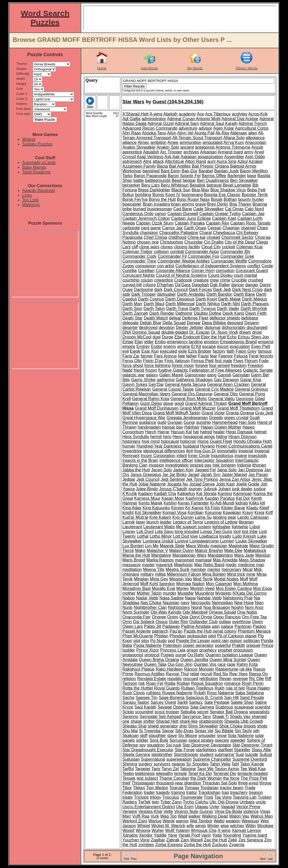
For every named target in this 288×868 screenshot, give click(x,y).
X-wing (224, 830)
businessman (160, 209)
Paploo (260, 626)
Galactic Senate (258, 370)
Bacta (163, 166)
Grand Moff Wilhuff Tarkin (177, 413)
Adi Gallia (131, 119)
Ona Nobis (247, 612)
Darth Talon (154, 309)
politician (252, 641)
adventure (188, 128)
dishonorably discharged (244, 328)
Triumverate (191, 797)
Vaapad (228, 807)
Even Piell (261, 346)
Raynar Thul (177, 674)
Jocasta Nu (177, 484)
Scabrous (224, 707)
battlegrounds (158, 180)
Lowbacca (209, 536)
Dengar (194, 323)
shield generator (163, 726)
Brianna (260, 204)
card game (151, 228)
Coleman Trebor (138, 252)
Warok (169, 821)
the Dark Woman (206, 778)
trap (225, 792)
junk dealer (242, 489)
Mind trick (236, 574)
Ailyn (172, 133)
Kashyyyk (194, 498)
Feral (253, 356)
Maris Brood (134, 560)
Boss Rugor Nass (193, 199)
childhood (177, 237)
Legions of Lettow (221, 522)
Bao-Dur (190, 171)
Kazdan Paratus (220, 498)
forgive (202, 365)
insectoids (258, 456)
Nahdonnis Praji (238, 598)
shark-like (189, 721)
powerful (223, 645)
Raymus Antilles (150, 674)
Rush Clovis (134, 693)
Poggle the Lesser (193, 641)
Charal (206, 233)
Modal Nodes (226, 579)
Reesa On (258, 674)
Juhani (225, 489)
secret (203, 712)
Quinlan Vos (205, 664)
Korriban (195, 513)
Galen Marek (171, 375)
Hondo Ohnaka (248, 441)
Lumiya (181, 541)
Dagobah (200, 285)
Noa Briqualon (217, 607)
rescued (191, 679)
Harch (151, 432)
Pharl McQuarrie (138, 636)
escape (209, 346)
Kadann (145, 494)
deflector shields (225, 318)
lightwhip (240, 527)
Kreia (259, 513)
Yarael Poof (189, 835)
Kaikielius (186, 494)
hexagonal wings (199, 437)
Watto (219, 821)
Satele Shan (242, 702)
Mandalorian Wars (189, 555)
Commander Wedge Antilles (184, 261)
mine (251, 574)
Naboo (129, 598)
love (194, 536)
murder (170, 593)
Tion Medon (157, 788)
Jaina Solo (227, 470)
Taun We (205, 769)
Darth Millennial (180, 304)
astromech (132, 161)
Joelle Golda (248, 484)
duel (157, 337)
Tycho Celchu (196, 802)
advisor (205, 128)
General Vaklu (222, 399)
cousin (147, 280)
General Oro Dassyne (192, 394)
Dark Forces (201, 290)
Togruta (176, 788)
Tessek (129, 778)
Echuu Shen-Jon (253, 337)
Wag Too (169, 816)
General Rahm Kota (150, 399)
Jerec (257, 479)
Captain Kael (224, 218)
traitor (192, 792)
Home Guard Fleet (215, 441)
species (222, 740)
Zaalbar (158, 840)
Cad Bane (183, 209)
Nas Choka (151, 603)
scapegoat (244, 707)
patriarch (160, 631)
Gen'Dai (156, 384)
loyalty (225, 536)
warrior (182, 821)
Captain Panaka (190, 223)
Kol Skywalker (148, 513)
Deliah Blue (151, 323)
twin (155, 802)
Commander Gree (237, 256)
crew (214, 280)
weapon (233, 821)
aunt (211, 161)
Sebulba (188, 712)
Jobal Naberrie (152, 484)
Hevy (177, 437)
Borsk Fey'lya (135, 199)
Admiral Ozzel (161, 123)
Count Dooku (220, 275)
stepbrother (162, 755)
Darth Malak (229, 299)
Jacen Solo (162, 470)
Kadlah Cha (165, 494)
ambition (159, 142)
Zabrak (173, 840)
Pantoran (243, 626)
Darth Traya (177, 309)
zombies (146, 845)
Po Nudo (159, 641)
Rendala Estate (152, 679)
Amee (173, 142)
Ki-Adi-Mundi (222, 503)
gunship (203, 422)
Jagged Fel (205, 470)
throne (265, 783)
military (147, 574)
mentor (214, 569)
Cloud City (211, 247)
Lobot (255, 527)
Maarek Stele (172, 546)
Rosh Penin (253, 683)
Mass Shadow (252, 560)
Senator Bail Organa (229, 712)
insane (241, 456)
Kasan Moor (173, 498)
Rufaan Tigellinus (197, 688)
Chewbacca (224, 233)
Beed (177, 180)
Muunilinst (204, 593)
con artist (166, 266)
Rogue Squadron (207, 683)
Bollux (128, 195)
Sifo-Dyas (184, 731)
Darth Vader (228, 309)
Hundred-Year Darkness (159, 446)
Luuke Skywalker (251, 541)
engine (184, 346)
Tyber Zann (171, 802)
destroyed (148, 328)
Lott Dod (181, 536)
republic (175, 679)
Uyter (214, 807)
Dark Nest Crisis (247, 290)
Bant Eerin (171, 171)
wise (225, 826)
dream (245, 332)
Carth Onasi (195, 228)
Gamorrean (195, 375)
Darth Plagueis (255, 304)
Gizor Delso (151, 403)
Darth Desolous (180, 299)
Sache (128, 698)
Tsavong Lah (245, 797)
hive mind (151, 441)
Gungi (189, 422)
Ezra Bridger (200, 351)
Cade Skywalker (209, 209)
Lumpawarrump (204, 541)
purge (181, 655)
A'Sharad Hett (135, 114)
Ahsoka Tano (154, 133)
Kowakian (232, 513)
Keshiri (170, 503)
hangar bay (172, 427)
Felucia (241, 356)
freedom (239, 365)
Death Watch (156, 318)
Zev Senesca (251, 840)
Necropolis (201, 603)
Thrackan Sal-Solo (220, 783)
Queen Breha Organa (159, 660)
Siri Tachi (243, 731)
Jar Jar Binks (174, 475)
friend (139, 370)
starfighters (206, 750)
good (179, 403)
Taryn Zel (170, 769)
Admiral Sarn (187, 123)
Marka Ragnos (160, 560)
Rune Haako (258, 688)
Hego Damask (239, 432)
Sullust (266, 755)
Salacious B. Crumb (204, 698)
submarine (225, 755)
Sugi (240, 755)
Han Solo (247, 422)
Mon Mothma (245, 584)
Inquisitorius (222, 456)
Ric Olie (256, 679)
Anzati (257, 147)
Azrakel (256, 161)
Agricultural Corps (252, 128)
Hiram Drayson (243, 437)
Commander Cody (140, 256)
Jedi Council (148, 479)
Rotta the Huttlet (138, 688)
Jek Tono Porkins (202, 479)
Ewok (135, 351)
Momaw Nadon (190, 584)
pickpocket (197, 636)
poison (236, 641)
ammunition (191, 142)
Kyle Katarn (160, 517)
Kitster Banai (233, 508)
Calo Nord (254, 209)
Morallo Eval (164, 588)
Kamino (225, 494)
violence (251, 811)
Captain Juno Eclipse (191, 218)
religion (129, 679)
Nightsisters (179, 607)
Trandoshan (209, 792)
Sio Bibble (224, 731)
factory (219, 351)
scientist (263, 707)
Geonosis (245, 399)
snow (222, 736)
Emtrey (143, 346)
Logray (129, 532)
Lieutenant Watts (159, 527)
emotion (211, 342)
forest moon (183, 365)
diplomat (212, 328)
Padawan (171, 626)
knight (128, 513)
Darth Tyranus (203, 309)
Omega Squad (222, 612)
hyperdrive (132, 451)
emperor (266, 342)
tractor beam (232, 788)
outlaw (225, 622)
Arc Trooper (171, 152)
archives (191, 152)
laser (141, 522)
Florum (251, 361)
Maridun (263, 555)
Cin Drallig (214, 242)
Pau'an (176, 631)
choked (213, 237)
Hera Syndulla (136, 437)
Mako (140, 551)
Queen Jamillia (194, 660)
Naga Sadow (172, 598)
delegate (130, 323)
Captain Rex (218, 223)
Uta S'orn (185, 807)
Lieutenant (132, 527)
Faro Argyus (165, 356)
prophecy (208, 650)
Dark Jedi (222, 290)
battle (139, 180)
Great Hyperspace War (144, 418)
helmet (260, 432)
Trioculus (171, 797)
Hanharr (192, 427)
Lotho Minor (161, 536)
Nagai (190, 598)
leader (166, 522)
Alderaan (239, 133)
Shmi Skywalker (203, 726)
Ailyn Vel (185, 133)
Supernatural (153, 759)
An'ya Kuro (234, 142)
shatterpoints (211, 721)
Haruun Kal (181, 432)
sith (256, 731)
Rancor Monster (199, 669)
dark (158, 290)
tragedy (163, 792)
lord (237, 532)
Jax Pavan (258, 475)
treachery (239, 792)
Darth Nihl (230, 304)
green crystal (236, 418)
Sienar (168, 731)
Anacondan (256, 142)
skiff (144, 736)
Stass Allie (261, 750)
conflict (254, 266)
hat (196, 432)
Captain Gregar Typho (220, 214)
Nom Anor (254, 607)
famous (265, 351)
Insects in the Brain (140, 460)
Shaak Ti (220, 717)
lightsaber (221, 527)
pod (172, 641)
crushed (256, 280)
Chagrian (231, 228)
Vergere (130, 811)
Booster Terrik (255, 195)
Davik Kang (233, 313)
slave (172, 736)
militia (160, 574)
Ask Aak (172, 157)
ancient (187, 147)
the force (231, 778)
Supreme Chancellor (212, 759)
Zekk (233, 840)
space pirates (201, 740)
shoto (262, 726)
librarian (246, 522)
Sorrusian (178, 740)
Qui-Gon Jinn (180, 664)
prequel (253, 645)
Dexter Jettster (190, 328)
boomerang (192, 195)
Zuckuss (220, 845)
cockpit (229, 247)
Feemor (226, 356)
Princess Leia (173, 650)
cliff (135, 247)
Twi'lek (144, 802)
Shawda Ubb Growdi (244, 721)
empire (129, 346)
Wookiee (265, 826)
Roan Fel (155, 683)
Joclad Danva (202, 484)
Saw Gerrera (202, 707)
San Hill (231, 698)
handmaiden (149, 427)
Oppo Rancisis (227, 617)
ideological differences (164, 451)
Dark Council (176, 290)
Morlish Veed (202, 588)
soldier (142, 740)
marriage (203, 560)
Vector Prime (248, 807)
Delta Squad (174, 323)
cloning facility (187, 247)
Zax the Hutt (215, 840)
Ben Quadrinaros (213, 180)
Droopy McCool (137, 337)
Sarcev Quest (163, 702)
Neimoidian (222, 603)
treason (256, 792)
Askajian (189, 157)
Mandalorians (220, 555)
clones (167, 247)
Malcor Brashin (209, 551)
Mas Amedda (225, 560)
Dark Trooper (144, 294)
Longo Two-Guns (216, 532)
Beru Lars (150, 185)
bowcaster (132, 204)
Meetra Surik (178, 569)
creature (201, 280)
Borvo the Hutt (162, 199)
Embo (160, 342)
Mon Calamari (219, 584)
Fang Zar (131, 356)
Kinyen (178, 508)
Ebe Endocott (187, 337)
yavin (206, 835)
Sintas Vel (204, 731)
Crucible (239, 280)
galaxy (152, 375)
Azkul (243, 161)
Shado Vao (240, 717)
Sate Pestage (217, 702)
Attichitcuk (174, 161)
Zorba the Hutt (197, 845)
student (207, 755)
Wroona (143, 830)
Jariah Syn (210, 475)
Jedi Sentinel (173, 479)
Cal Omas (234, 209)
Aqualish (151, 152)
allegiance (255, 138)
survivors (162, 764)
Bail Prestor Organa (210, 166)
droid (257, 332)
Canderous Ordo (138, 214)
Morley (183, 588)
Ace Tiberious (218, 114)
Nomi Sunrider (136, 612)
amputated (213, 142)
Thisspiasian (143, 783)
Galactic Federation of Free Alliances (207, 370)
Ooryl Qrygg (201, 617)
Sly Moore (188, 736)
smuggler (207, 736)
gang (212, 375)
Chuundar (194, 242)
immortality (227, 451)
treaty (128, 797)
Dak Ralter (220, 285)
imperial (246, 451)
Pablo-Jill (153, 626)
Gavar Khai (251, 380)
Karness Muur (147, 498)
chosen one (148, 242)
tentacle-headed (253, 774)
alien (253, 133)
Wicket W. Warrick (168, 826)
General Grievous (251, 389)
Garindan (241, 375)
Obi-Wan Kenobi (166, 612)
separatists (259, 712)
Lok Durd (145, 532)
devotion (167, 328)
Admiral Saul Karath (219, 123)
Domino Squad (146, 332)
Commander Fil (172, 256)
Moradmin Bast (137, 588)
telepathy (164, 774)
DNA (127, 332)
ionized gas (201, 465)
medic (231, 565)
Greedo (216, 418)
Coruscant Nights (139, 275)
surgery (145, 764)
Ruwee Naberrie (177, 693)
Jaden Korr (183, 470)
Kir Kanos (194, 508)
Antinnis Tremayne (233, 147)
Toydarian (210, 788)
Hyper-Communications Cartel (244, 446)
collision (161, 252)
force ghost (133, 365)
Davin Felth (256, 313)
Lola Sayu (164, 532)
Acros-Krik (258, 114)
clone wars (149, 247)
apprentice (132, 152)
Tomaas (192, 788)
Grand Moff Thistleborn (239, 408)
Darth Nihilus (208, 304)
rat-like (246, 669)
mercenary (232, 569)
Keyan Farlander (193, 503)
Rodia (170, 683)
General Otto (226, 394)
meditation (132, 569)
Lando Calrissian (253, 517)
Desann (252, 323)
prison (193, 650)
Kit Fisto (212, 508)
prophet (225, 650)
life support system (193, 527)
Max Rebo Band (209, 565)
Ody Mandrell (195, 612)
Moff (244, 579)
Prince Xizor (147, 650)
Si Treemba (150, 731)
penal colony (225, 631)
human (129, 446)
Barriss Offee (214, 176)
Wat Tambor (201, 821)
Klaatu (252, 508)
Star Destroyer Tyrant (252, 745)
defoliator (250, 318)
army (249, 152)
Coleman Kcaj (249, 247)
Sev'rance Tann (197, 717)
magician (219, 546)
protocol (152, 655)
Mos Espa (262, 588)
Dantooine (144, 290)
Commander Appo (202, 252)
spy (143, 745)
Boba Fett (256, 190)
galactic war (133, 375)
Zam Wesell (192, 840)
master (148, 565)
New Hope (244, 603)
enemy (170, 346)
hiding (222, 437)
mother (129, 593)
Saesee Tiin (147, 698)
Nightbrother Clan (150, 607)
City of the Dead (240, 242)
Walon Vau (239, 816)
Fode (264, 361)
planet (251, 636)
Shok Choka (231, 726)
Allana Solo (234, 138)
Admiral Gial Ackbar (240, 119)
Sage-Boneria (172, 698)
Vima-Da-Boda (228, 811)
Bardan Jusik (226, 171)
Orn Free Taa (255, 617)
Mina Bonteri (214, 574)
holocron (188, 441)
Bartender (237, 176)
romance (232, 683)
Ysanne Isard (255, 835)
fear (214, 356)
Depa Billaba (214, 323)
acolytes (240, 114)
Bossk (217, 199)
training (178, 792)
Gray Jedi (264, 413)
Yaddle (160, 835)
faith (231, 351)
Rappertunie (227, 669)
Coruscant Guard (252, 271)
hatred (206, 432)
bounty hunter (251, 199)
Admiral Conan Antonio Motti (194, 119)
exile (183, 351)
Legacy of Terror (188, 522)
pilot (212, 636)
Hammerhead (225, 422)
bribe (127, 209)
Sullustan (131, 759)
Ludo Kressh (244, 536)
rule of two (235, 688)
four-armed (219, 365)
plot (137, 641)
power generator (198, 645)
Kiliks (254, 503)
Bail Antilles (180, 166)
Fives (238, 361)
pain (216, 626)
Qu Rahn (196, 655)
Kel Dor (243, 498)
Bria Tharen (240, 204)
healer (219, 432)
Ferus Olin (132, 361)
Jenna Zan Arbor (235, 479)
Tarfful (128, 769)
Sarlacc (196, 702)
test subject (147, 778)
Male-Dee (233, 551)
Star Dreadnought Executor (148, 750)
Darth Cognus (151, 299)
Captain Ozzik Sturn (155, 223)
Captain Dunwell (183, 214)
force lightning (158, 365)
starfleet (225, 750)
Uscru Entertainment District (149, 807)
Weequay (250, 821)
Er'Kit (196, 346)
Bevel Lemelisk (237, 185)
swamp (178, 764)
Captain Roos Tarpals (250, 223)
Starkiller (242, 750)
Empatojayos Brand (238, 342)
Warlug (155, 821)
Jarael (194, 475)
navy (185, 603)
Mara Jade (244, 555)
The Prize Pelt (254, 778)
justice (260, 489)
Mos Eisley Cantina (234, 588)
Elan (139, 342)
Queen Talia (155, 664)
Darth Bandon (219, 294)
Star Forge (185, 750)
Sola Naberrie (241, 736)
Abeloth (170, 114)
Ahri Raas (132, 133)
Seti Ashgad (170, 717)
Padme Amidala (196, 626)
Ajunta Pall (205, 133)
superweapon (179, 759)
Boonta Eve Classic (222, 195)
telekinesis (145, 774)
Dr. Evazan (200, 332)
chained (248, 228)
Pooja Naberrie (148, 645)
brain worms (183, 204)
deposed (235, 323)
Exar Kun (150, 351)
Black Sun (181, 190)
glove (168, 403)
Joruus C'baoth (173, 489)
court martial (245, 275)
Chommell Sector (237, 237)
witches (237, 826)
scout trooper (167, 712)
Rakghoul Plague (138, 669)
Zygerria (237, 845)
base (252, 176)
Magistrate (238, 546)
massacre (131, 565)
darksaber (167, 294)
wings (201, 826)
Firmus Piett (202, 361)
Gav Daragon (226, 380)
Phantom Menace (254, 631)
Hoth (267, 441)
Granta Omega (240, 413)
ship (183, 726)
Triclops (141, 797)
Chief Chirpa (155, 237)
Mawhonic (184, 565)
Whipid (144, 826)
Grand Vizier (213, 413)
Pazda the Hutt (198, 631)
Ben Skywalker (244, 180)
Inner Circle (199, 456)
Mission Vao (181, 579)
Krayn (248, 513)
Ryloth (200, 693)
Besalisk (198, 185)
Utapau (201, 807)
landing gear (224, 517)
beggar (189, 180)
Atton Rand (195, 161)
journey (195, 489)
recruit (206, 674)
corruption (225, 271)
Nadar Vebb (147, 598)
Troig (208, 797)
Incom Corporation (158, 456)
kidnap (242, 503)
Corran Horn (203, 271)
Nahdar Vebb (209, 598)
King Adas (132, 508)
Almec (143, 142)
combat (177, 252)
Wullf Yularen (177, 830)
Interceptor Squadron (214, 460)
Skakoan (131, 736)
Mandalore (161, 555)
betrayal (214, 185)
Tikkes (139, 788)
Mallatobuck (255, 551)
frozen (151, 370)
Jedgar (129, 479)
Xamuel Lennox (246, 830)
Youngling (232, 835)
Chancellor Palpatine (179, 233)
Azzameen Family (139, 166)
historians (131, 441)
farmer (147, 356)
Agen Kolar (224, 128)
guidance (148, 422)
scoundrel (144, 712)
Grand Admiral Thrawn (206, 403)
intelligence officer (176, 460)
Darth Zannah (135, 313)
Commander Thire (139, 261)
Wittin (251, 826)
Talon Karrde (252, 764)
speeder (238, 740)
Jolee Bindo (147, 489)
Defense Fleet (195, 318)
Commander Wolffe (229, 261)
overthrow (241, 622)
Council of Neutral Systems (181, 275)
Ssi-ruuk (174, 745)
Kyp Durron (183, 517)
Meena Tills (154, 569)
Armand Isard (230, 152)
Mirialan (141, 579)
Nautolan (171, 603)
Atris (147, 161)
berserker (131, 185)
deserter (130, 328)
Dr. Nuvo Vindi (224, 332)
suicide (252, 755)
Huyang (207, 446)
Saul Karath (145, 707)
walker (195, 816)
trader (149, 792)
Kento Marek (150, 503)
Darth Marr (132, 304)
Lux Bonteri (133, 546)
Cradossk (183, 280)
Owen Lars (133, 626)
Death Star (132, 318)
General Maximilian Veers (146, 394)
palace (227, 626)
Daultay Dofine (207, 313)
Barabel (206, 171)
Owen (257, 622)
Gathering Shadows (194, 380)
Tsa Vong (223, 797)
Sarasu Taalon (136, 702)
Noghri (237, 607)
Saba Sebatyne (250, 693)
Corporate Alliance (173, 271)
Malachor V (157, 551)
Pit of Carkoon (230, 636)
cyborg (149, 285)
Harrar (163, 432)
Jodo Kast (225, 484)
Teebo (128, 774)
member (198, 569)
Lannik (129, 522)
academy (187, 114)
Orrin (127, 622)
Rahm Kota (247, 664)
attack (158, 161)
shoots (250, 726)
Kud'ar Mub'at (135, 517)
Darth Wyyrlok (254, 309)
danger (252, 285)
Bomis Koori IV (166, 195)
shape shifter (143, 721)
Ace (200, 114)
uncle (261, 802)
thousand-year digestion (179, 783)
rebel (195, 674)
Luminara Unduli (158, 541)
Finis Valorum (177, 361)
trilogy (155, 797)
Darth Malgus (255, 299)
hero (167, 437)
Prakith (238, 645)
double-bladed (175, 332)
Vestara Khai (150, 811)
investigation (177, 465)
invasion (157, 465)
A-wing (156, 114)
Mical (248, 569)
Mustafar (186, 593)
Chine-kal (196, 237)
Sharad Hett (167, 721)
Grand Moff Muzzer (198, 408)
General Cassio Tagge (173, 389)
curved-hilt (132, 285)
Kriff (269, 513)
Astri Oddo (255, 157)
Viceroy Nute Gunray (194, 811)
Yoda (217, 835)
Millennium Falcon (184, 574)
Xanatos (130, 835)
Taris (156, 769)
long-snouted (187, 532)
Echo (232, 337)
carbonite (131, 228)
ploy (145, 641)
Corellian (146, 271)
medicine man (251, 565)
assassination (211, 157)
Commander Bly (235, 252)
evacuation (240, 346)
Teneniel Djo (225, 774)
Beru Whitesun (175, 185)
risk (141, 683)
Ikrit (190, 451)
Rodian (183, 683)
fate (182, 356)
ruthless (153, 693)
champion (149, 233)
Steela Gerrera (136, 755)
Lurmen (227, 541)
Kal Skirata (206, 494)
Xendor (146, 835)
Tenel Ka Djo (200, 774)
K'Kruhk (130, 494)
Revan (225, 679)
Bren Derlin (218, 204)
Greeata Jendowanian (187, 418)
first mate (223, 361)
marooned (184, 560)
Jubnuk (210, 489)
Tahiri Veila (220, 764)
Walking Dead (215, 816)
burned (140, 209)
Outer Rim (178, 622)
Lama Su (203, 517)
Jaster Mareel (234, 475)
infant (182, 456)
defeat (175, 318)
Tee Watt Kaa (253, 769)
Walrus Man (262, 816)
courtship (131, 280)
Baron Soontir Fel (184, 176)
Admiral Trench (253, 123)
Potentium (172, 645)
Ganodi (224, 375)
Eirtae (128, 342)
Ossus (162, 622)
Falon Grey (246, 351)
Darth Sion (132, 309)
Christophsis (171, 242)
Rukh (220, 688)
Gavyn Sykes (135, 384)
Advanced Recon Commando (150, 128)
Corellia (129, 271)
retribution (209, 679)
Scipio (128, 712)
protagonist (133, 655)
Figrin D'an (153, 361)
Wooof (128, 830)
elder (149, 342)
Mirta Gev (159, 579)
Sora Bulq (159, 740)
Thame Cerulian (174, 778)
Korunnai (213, 513)
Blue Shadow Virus (228, 190)
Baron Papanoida (150, 176)
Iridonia (244, 465)
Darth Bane (244, 294)
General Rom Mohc (189, 399)
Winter (213, 826)
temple (181, 774)
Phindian (178, 636)
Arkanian (208, 152)
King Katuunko (156, 508)
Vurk (155, 816)
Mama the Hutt (136, 555)
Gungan (175, 422)
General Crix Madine (214, 389)
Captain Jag (253, 214)
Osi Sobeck (144, 622)
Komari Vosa (174, 513)
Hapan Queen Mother (221, 427)
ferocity (266, 356)
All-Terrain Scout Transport (197, 138)
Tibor (127, 788)
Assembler (234, 157)
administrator (154, 119)
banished (151, 171)
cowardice (164, 280)
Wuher (158, 830)
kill (263, 503)
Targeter (143, 769)
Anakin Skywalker (139, 147)
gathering (166, 380)
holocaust (170, 441)
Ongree (159, 617)
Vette (168, 811)
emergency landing (185, 342)
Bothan (230, 199)
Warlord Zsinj (135, 821)
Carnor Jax (172, 228)
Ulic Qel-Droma (224, 802)
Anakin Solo (168, 147)
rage (231, 664)
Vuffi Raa (141, 816)
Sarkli (183, 702)
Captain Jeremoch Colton (146, 218)
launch (153, 522)
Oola (184, 617)
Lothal (143, 536)
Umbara (247, 802)
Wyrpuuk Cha (204, 830)
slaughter (157, 736)
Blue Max (200, 190)
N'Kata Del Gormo (250, 593)
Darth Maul (154, 304)
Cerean (214, 228)
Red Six (221, 674)
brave (201, 204)
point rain (220, 641)
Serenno (130, 717)
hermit (156, 437)
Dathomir (184, 313)
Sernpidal (148, 717)
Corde (267, 266)
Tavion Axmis (227, 769)
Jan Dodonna (250, 470)
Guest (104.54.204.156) (178, 102)
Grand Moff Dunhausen (157, 408)
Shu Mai (130, 731)
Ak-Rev (222, 133)
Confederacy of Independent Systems (211, 266)
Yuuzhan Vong (136, 840)
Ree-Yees (238, 674)
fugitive (165, 370)
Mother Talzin (149, 593)
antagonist (205, 147)
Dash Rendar (162, 313)
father (192, 356)
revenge (240, 679)
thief (126, 783)
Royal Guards (167, 688)
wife (190, 826)
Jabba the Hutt (136, 470)
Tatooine (188, 769)
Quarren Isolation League (229, 655)
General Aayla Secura (185, 384)
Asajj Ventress (150, 157)
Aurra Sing (227, 161)
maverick (164, 565)
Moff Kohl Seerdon (158, 584)
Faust (203, 356)
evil (126, 351)
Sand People (252, 698)
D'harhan (165, 285)
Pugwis (167, 655)
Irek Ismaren (224, 465)
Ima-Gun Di (205, 451)
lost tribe (250, 532)
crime (225, 280)
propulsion (243, 650)
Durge (167, 337)
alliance (129, 142)
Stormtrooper (186, 755)
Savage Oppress (173, 707)
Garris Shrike (143, 380)
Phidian (161, 636)
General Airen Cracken (228, 384)
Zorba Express (169, 845)
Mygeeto (223, 593)
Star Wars (133, 102)
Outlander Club (203, 622)
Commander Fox (203, 256)
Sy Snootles (197, 764)
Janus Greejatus (146, 475)
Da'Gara (183, 285)
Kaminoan (243, 494)
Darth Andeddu (191, 294)
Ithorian (259, 465)
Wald (183, 816)
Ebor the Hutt (213, 337)
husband (191, 446)
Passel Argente (137, 631)
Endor (157, 346)
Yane (172, 835)
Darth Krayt (206, 299)
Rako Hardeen (169, 669)
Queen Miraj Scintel (228, 660)
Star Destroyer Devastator (207, 745)
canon (161, 214)
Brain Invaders (156, 204)
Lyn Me (152, 546)
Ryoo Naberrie (220, 693)
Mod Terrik (203, 579)
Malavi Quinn (181, 551)
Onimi (173, 617)
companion (146, 266)
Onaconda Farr (137, 617)
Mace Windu (197, 546)
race (222, 664)
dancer (238, 285)
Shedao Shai (135, 726)
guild (162, 422)
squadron (156, 745)
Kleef (264, 508)
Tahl (235, 764)
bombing (143, 195)
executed (168, 351)
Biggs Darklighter (154, 190)
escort (223, 346)
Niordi (197, 607)
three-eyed (248, 783)
